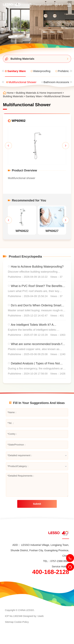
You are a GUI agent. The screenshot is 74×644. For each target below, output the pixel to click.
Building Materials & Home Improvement (39, 93)
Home (10, 93)
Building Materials (13, 96)
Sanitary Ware (34, 96)
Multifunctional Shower (57, 96)
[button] (8, 146)
